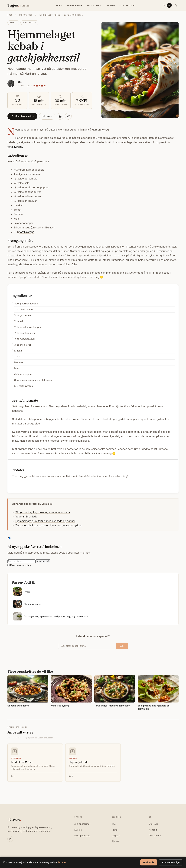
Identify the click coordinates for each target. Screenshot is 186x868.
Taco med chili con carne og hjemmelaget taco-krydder (49, 525)
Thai (114, 824)
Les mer (62, 862)
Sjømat (115, 841)
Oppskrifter (26, 15)
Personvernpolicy (21, 565)
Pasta (115, 830)
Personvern (155, 835)
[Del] (68, 116)
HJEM (59, 5)
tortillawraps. (15, 147)
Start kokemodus (22, 116)
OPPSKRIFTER (75, 5)
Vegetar (116, 835)
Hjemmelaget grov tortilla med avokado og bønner (45, 521)
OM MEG (110, 5)
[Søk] (176, 5)
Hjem (10, 15)
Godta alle (149, 862)
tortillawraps (27, 232)
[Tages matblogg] (19, 5)
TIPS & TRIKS (94, 5)
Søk (122, 646)
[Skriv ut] (60, 116)
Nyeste (78, 830)
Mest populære (82, 835)
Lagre (47, 116)
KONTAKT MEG (128, 5)
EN (164, 5)
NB (169, 5)
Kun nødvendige (171, 862)
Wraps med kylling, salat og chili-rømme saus (43, 512)
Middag (13, 23)
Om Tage (154, 824)
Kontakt (153, 830)
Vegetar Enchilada (26, 517)
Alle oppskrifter (82, 824)
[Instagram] (10, 839)
